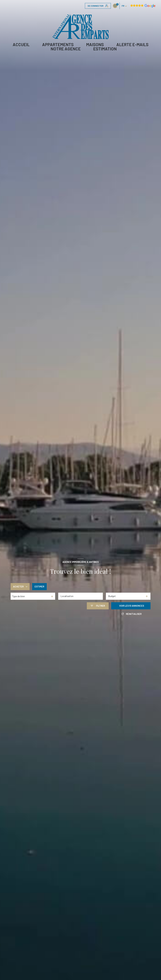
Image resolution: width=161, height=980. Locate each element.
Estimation (105, 49)
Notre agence (66, 49)
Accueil (21, 44)
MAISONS (95, 44)
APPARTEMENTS (58, 44)
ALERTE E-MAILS (132, 44)
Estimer (39, 587)
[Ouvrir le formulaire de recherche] (98, 606)
